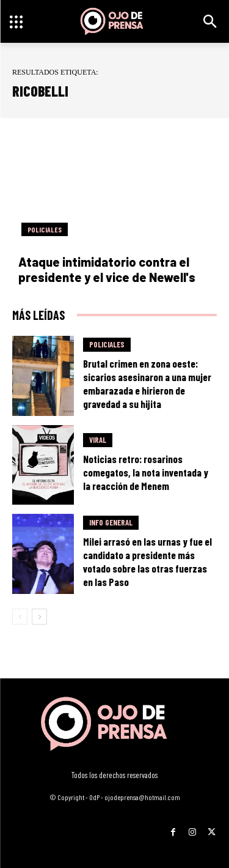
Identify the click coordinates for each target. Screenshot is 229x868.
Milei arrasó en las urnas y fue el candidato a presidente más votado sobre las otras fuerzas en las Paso (147, 562)
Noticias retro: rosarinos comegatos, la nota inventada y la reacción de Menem (146, 472)
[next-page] (39, 617)
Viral (98, 440)
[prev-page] (20, 617)
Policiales (45, 229)
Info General (111, 522)
